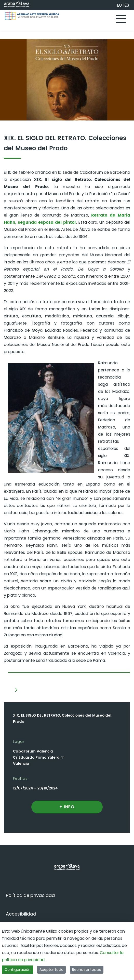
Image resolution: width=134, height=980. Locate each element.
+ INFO (67, 807)
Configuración (18, 970)
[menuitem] (30, 895)
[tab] (69, 671)
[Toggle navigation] (121, 19)
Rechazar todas (87, 970)
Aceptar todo (51, 970)
